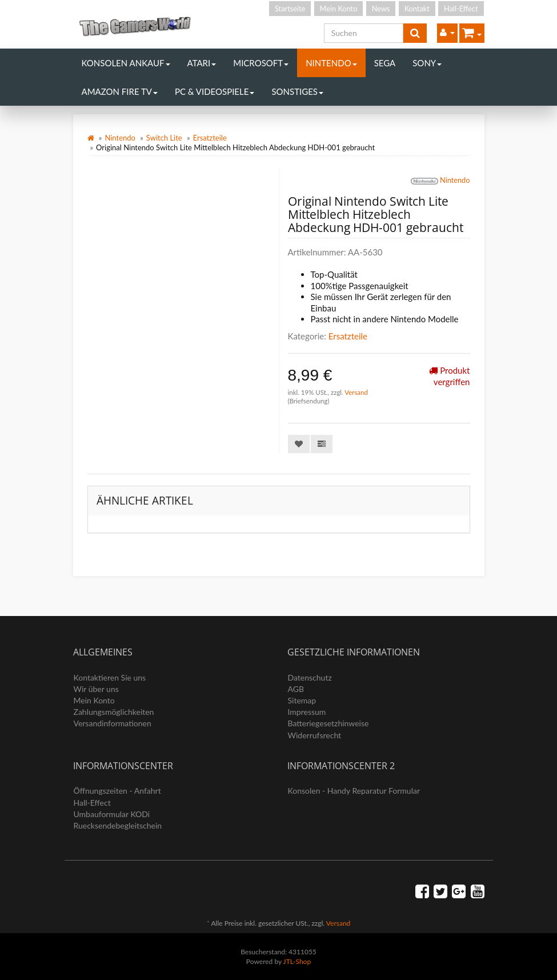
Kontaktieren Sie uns (110, 677)
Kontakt (417, 9)
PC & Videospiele (215, 91)
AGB (296, 689)
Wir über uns (96, 689)
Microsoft (261, 63)
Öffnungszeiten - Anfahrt (117, 791)
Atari (202, 63)
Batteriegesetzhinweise (328, 723)
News (381, 9)
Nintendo (331, 63)
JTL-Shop (297, 961)
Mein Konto (339, 9)
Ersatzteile (210, 138)
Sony (427, 63)
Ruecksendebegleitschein (118, 825)
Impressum (307, 712)
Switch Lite (164, 138)
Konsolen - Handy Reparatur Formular (354, 791)
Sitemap (302, 700)
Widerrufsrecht (315, 735)
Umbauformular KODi (112, 814)
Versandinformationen (113, 723)
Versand (356, 392)
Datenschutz (310, 677)
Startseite (290, 9)
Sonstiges (297, 91)
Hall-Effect (461, 9)
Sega (385, 63)
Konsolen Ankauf (126, 63)
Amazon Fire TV (120, 91)
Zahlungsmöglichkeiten (114, 712)
